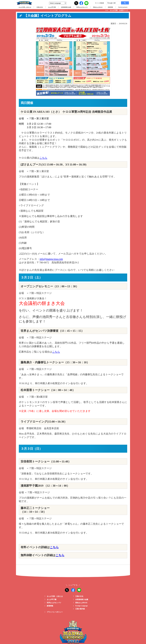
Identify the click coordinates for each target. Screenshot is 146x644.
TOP (107, 10)
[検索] (113, 3)
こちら (43, 158)
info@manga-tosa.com (51, 259)
